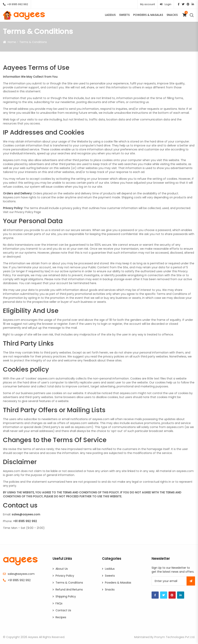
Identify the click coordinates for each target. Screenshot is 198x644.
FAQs (59, 603)
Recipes (61, 617)
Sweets (124, 15)
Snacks (172, 15)
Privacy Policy (65, 576)
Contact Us (63, 610)
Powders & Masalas (148, 15)
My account (148, 4)
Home (12, 42)
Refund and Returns (69, 590)
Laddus (110, 15)
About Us (62, 569)
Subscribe (191, 581)
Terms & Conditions (69, 583)
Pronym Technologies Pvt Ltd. (175, 637)
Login (166, 4)
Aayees (33, 637)
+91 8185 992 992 (16, 4)
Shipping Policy (66, 596)
